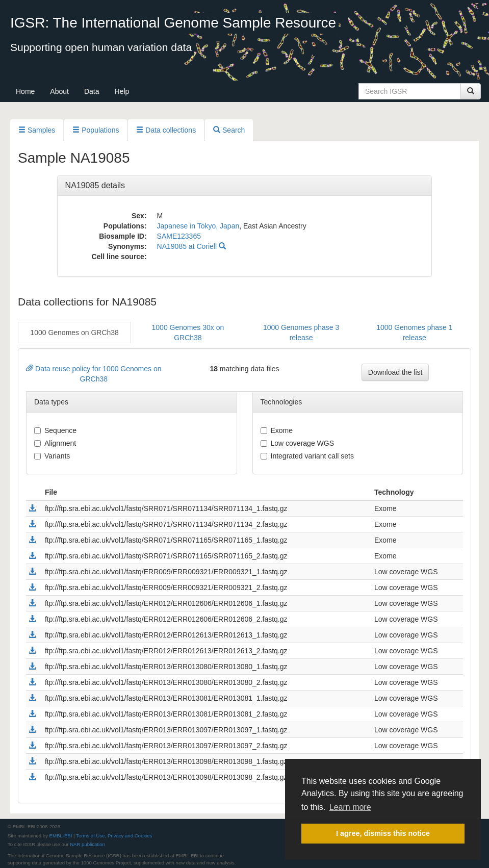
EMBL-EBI (61, 836)
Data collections (166, 130)
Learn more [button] (350, 807)
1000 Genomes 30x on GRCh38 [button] (188, 333)
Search (229, 130)
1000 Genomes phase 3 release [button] (301, 333)
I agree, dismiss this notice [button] (383, 833)
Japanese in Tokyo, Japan (198, 226)
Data (92, 91)
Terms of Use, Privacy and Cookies (114, 836)
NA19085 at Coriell (191, 246)
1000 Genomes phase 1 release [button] (414, 333)
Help (122, 91)
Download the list (395, 372)
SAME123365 (179, 236)
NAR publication (87, 844)
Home (25, 91)
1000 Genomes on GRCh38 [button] (74, 333)
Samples (37, 130)
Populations (96, 130)
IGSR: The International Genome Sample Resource (173, 23)
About (59, 91)
